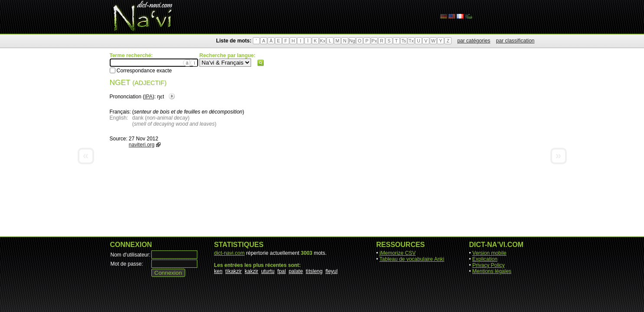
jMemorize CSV (397, 253)
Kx (323, 41)
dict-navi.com (230, 253)
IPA (148, 97)
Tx (411, 41)
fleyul (331, 271)
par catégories (474, 41)
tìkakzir (234, 271)
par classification (515, 41)
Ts (404, 41)
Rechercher (261, 63)
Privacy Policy (489, 265)
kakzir (251, 271)
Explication (485, 259)
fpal (282, 271)
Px (374, 41)
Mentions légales (492, 271)
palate (296, 271)
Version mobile (489, 253)
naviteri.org (142, 145)
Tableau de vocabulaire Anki (412, 259)
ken (218, 271)
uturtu (268, 271)
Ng (352, 41)
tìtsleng (314, 271)
